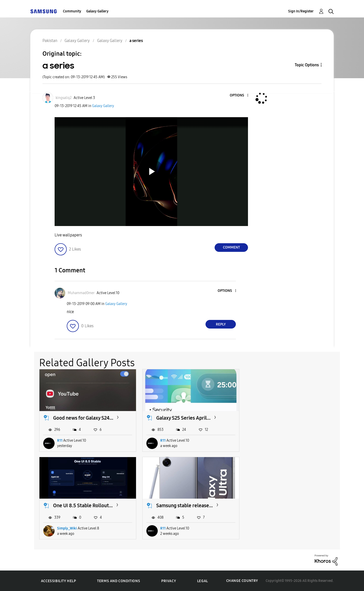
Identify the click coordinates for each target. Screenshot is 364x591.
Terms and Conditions (119, 581)
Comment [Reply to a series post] (231, 247)
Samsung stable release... (81, 505)
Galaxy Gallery (97, 11)
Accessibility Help (59, 581)
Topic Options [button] (307, 65)
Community (72, 11)
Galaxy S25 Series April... (183, 418)
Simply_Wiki (273, 441)
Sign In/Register (301, 11)
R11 (60, 441)
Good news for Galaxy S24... (83, 418)
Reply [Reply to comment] (221, 324)
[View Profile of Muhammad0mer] (81, 293)
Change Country (242, 581)
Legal (203, 581)
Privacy (169, 581)
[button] (239, 96)
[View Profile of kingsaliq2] (64, 98)
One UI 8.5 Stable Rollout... (289, 418)
